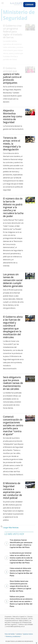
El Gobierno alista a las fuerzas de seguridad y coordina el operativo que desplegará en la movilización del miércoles (13, 327)
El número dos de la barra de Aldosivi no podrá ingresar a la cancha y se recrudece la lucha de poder (13, 207)
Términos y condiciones (13, 636)
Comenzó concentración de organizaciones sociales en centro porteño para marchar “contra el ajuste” (13, 425)
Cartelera (19, 634)
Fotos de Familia (10, 634)
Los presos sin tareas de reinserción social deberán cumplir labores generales (13, 280)
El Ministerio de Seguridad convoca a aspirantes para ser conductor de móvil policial (13, 490)
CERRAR (29, 5)
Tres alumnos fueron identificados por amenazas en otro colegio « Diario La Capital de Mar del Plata (18, 544)
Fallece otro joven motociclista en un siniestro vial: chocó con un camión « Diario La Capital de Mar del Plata (18, 601)
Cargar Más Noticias (11, 528)
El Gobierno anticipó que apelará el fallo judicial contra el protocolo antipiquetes (12, 75)
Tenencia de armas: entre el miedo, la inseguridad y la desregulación (12, 144)
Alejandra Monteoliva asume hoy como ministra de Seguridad (13, 116)
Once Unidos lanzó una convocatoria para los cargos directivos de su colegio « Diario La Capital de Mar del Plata (18, 586)
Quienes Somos (28, 634)
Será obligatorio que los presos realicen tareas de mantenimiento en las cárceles (13, 383)
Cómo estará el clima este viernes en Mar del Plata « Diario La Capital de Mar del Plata (18, 572)
